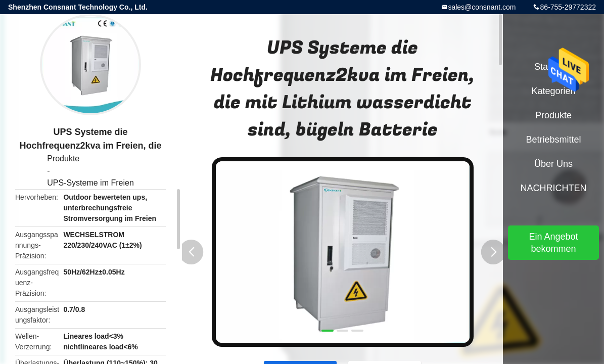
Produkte (63, 158)
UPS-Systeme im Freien (90, 183)
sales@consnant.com (482, 7)
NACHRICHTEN (553, 188)
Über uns (553, 164)
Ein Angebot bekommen (553, 243)
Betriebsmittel (553, 140)
